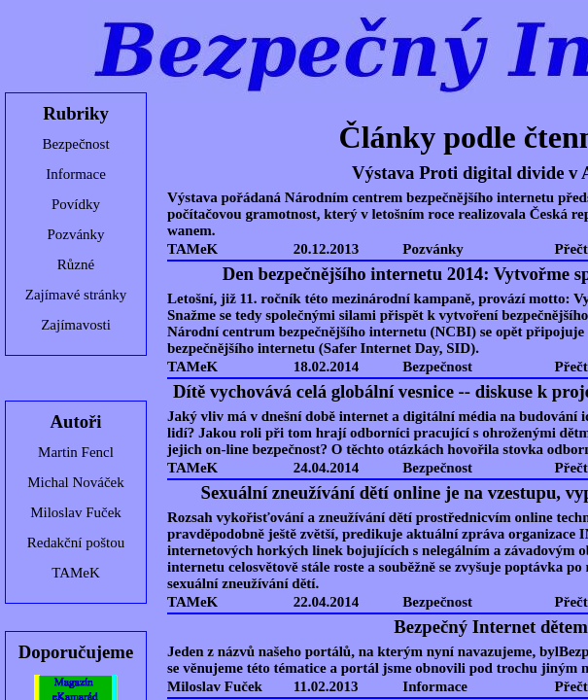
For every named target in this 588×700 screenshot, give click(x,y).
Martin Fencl (76, 452)
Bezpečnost (75, 144)
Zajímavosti (76, 325)
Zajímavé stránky (76, 295)
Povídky (76, 204)
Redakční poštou (76, 542)
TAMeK (76, 573)
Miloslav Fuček (76, 512)
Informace (76, 174)
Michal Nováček (76, 482)
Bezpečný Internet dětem (490, 627)
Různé (76, 264)
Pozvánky (75, 234)
